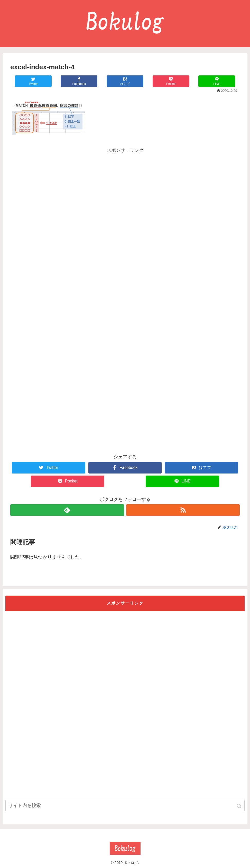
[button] (240, 806)
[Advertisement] (125, 191)
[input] (125, 806)
